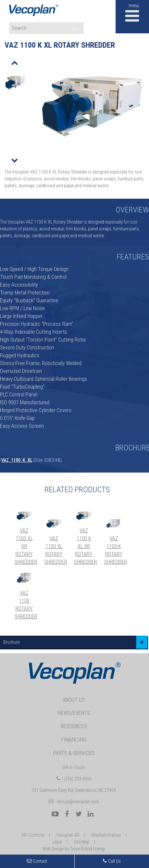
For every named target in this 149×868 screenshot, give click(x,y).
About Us (74, 700)
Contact (40, 861)
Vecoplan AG (68, 835)
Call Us (112, 861)
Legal (57, 842)
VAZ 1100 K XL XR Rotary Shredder (85, 546)
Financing (74, 740)
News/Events (74, 713)
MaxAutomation (106, 835)
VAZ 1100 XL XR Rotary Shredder (26, 546)
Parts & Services (74, 753)
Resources (74, 726)
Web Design (53, 849)
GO (74, 29)
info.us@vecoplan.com (78, 802)
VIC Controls (33, 835)
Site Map (82, 842)
